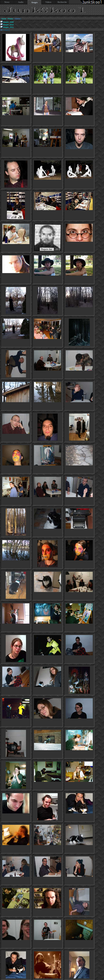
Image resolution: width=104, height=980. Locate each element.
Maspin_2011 (7, 27)
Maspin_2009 (7, 22)
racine (4, 19)
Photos (10, 19)
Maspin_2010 (7, 25)
